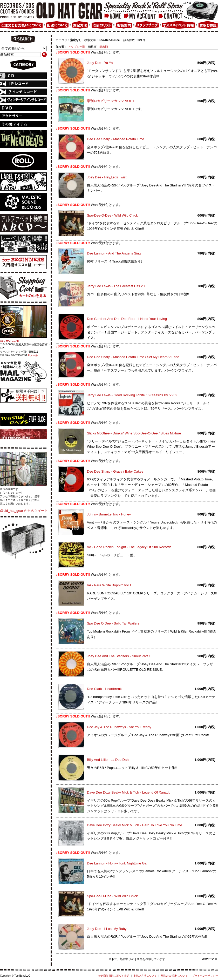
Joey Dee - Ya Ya (100, 63)
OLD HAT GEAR (10, 341)
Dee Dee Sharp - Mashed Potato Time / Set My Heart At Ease (133, 357)
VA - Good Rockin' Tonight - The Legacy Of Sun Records (129, 547)
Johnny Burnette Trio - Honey (109, 514)
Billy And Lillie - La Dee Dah (108, 760)
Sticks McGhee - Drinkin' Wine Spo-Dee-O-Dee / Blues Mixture (134, 433)
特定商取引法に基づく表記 (114, 976)
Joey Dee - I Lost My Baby (107, 929)
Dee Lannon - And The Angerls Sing (114, 253)
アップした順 (77, 47)
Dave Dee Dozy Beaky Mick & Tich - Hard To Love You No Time (135, 825)
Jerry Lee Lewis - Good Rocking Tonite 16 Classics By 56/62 (132, 395)
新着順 (104, 47)
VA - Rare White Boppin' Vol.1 (109, 585)
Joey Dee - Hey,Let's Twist (107, 177)
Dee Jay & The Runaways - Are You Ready (119, 727)
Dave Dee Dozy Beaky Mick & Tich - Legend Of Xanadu (129, 792)
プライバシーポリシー (205, 976)
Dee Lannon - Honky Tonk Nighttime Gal (117, 863)
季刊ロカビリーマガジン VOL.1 (111, 101)
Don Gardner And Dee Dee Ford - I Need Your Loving (127, 319)
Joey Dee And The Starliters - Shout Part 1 (119, 656)
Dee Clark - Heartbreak (104, 689)
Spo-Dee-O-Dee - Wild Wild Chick (112, 215)
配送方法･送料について (174, 976)
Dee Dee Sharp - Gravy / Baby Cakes (115, 471)
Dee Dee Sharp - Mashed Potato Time (115, 139)
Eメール (33, 355)
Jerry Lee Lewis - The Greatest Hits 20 (116, 286)
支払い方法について (145, 976)
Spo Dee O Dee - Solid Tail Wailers (113, 623)
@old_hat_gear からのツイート (24, 511)
